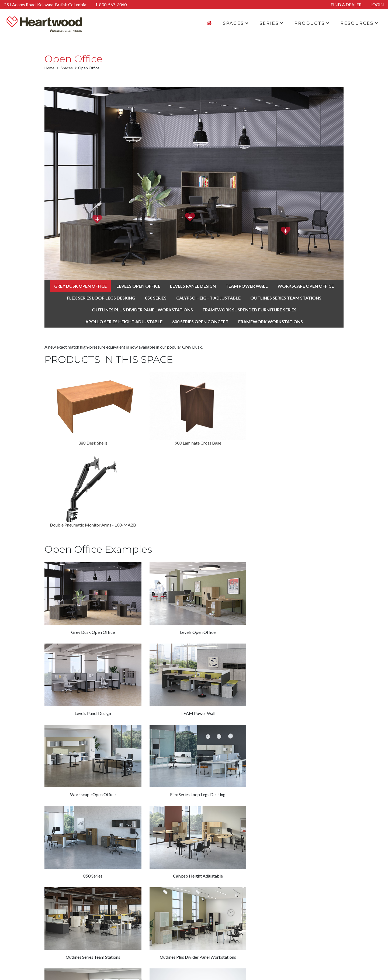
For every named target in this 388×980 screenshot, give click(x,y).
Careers (238, 926)
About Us (240, 914)
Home (49, 68)
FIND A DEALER (346, 4)
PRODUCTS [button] (312, 23)
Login (236, 939)
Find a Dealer (243, 933)
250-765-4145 (304, 933)
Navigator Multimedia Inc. (295, 973)
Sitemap (186, 973)
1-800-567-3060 (111, 4)
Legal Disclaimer (161, 973)
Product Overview (187, 920)
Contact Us (242, 920)
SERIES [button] (271, 23)
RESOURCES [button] (359, 23)
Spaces (67, 68)
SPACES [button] (236, 23)
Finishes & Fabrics (187, 926)
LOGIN (377, 4)
